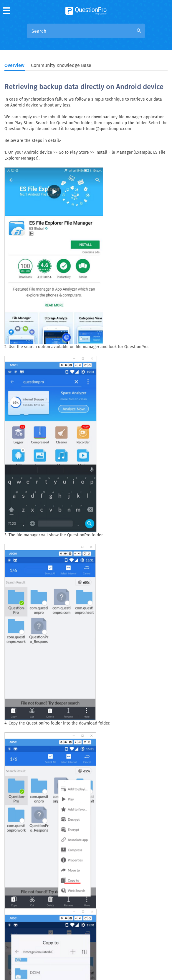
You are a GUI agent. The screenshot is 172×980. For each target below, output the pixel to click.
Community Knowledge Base (61, 65)
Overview (14, 65)
